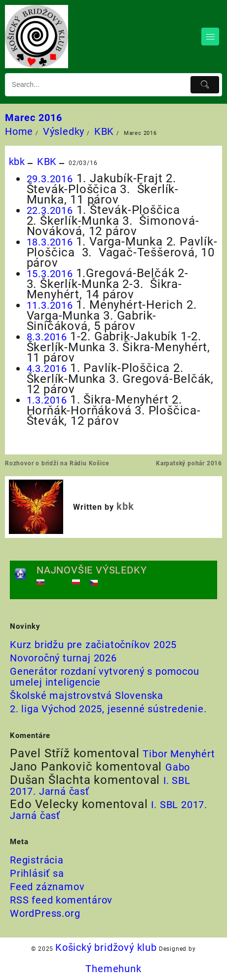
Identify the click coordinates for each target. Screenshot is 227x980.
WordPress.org (45, 913)
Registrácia (37, 860)
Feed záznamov (47, 887)
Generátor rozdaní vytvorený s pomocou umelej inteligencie (105, 677)
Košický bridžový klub (106, 947)
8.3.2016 (48, 337)
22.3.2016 (50, 210)
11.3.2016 (51, 305)
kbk (17, 162)
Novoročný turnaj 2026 (63, 658)
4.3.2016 (48, 368)
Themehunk (113, 969)
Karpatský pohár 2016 (189, 463)
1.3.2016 (48, 400)
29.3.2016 (50, 179)
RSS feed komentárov (61, 900)
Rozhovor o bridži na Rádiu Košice (57, 463)
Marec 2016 (34, 118)
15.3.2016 (51, 274)
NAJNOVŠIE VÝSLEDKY (92, 570)
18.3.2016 (51, 242)
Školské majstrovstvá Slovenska (87, 695)
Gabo (178, 767)
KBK (47, 162)
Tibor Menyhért (179, 754)
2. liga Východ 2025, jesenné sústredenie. (108, 709)
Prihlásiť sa (37, 873)
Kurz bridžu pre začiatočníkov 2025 (93, 645)
